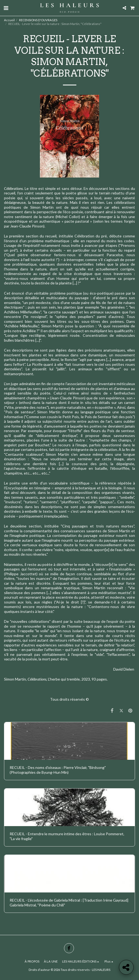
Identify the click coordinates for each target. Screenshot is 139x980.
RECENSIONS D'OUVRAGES (38, 20)
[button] (6, 8)
